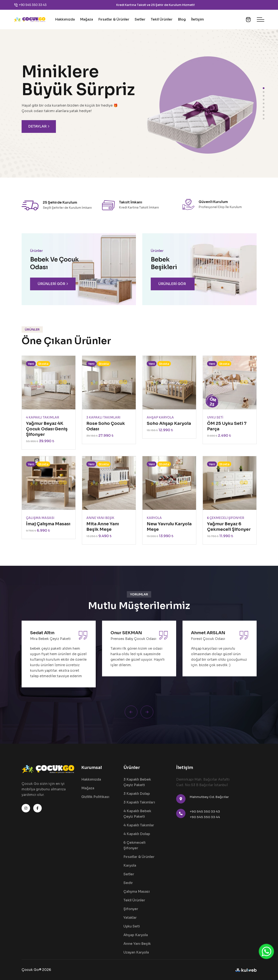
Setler (140, 19)
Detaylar (39, 126)
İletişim (197, 19)
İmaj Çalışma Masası (48, 524)
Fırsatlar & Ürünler (114, 19)
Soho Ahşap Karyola (169, 423)
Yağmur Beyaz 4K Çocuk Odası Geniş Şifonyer (47, 429)
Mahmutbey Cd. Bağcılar (209, 797)
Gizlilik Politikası (95, 797)
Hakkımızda (65, 19)
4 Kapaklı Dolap (137, 834)
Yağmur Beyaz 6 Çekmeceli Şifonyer (229, 527)
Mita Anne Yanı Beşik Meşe (103, 527)
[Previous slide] (131, 712)
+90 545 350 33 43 (33, 5)
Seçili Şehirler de (55, 208)
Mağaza (86, 19)
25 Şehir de (160, 5)
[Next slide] (147, 712)
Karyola (130, 865)
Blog (182, 19)
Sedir (128, 883)
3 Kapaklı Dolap (137, 794)
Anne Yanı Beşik (137, 944)
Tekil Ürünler (162, 19)
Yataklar (130, 918)
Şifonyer (131, 909)
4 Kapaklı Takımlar (139, 825)
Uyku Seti (132, 926)
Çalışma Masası (137, 892)
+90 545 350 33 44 (205, 817)
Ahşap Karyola (136, 935)
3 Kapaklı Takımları (139, 802)
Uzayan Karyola (136, 952)
